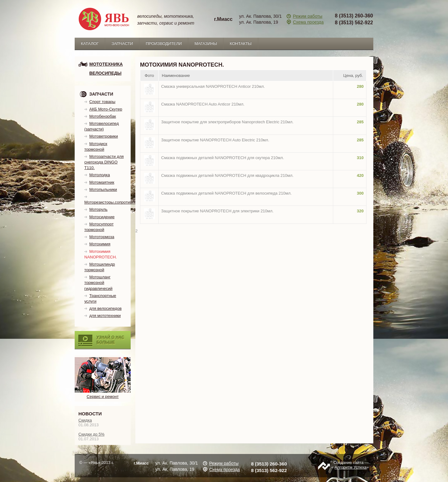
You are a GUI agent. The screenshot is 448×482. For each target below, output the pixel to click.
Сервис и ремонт (103, 394)
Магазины (206, 43)
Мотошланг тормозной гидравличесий (98, 283)
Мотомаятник (102, 182)
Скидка (85, 420)
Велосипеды (105, 73)
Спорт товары (102, 102)
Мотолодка (100, 175)
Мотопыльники (103, 189)
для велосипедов (105, 308)
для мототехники (105, 316)
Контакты (240, 43)
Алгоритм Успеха (350, 467)
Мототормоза (102, 237)
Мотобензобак (103, 116)
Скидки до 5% (91, 434)
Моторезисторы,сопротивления (114, 202)
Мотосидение (102, 217)
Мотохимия (100, 244)
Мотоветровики (104, 136)
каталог (90, 43)
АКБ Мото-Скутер (106, 109)
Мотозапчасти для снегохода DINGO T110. (104, 162)
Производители (164, 43)
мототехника (106, 64)
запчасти (122, 43)
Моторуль (98, 209)
